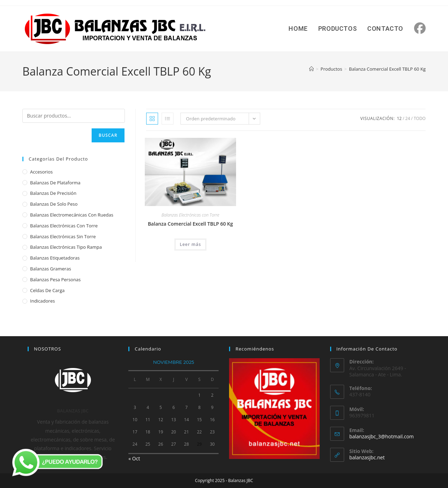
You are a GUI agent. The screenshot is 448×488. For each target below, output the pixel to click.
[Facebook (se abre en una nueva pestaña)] (420, 28)
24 (408, 118)
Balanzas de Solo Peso (54, 204)
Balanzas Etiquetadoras (55, 258)
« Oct (134, 458)
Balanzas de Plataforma (55, 183)
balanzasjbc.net (367, 457)
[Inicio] (311, 69)
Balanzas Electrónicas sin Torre (63, 236)
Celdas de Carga (47, 290)
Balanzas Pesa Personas (55, 280)
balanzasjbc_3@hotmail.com (382, 436)
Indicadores (42, 301)
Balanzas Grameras (51, 269)
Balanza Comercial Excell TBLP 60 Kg (387, 69)
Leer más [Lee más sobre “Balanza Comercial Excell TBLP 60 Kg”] (190, 244)
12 (399, 118)
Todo (420, 118)
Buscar (108, 135)
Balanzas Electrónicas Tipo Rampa (66, 247)
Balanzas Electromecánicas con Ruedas (72, 215)
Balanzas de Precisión (53, 193)
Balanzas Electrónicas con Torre (190, 215)
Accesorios (41, 172)
